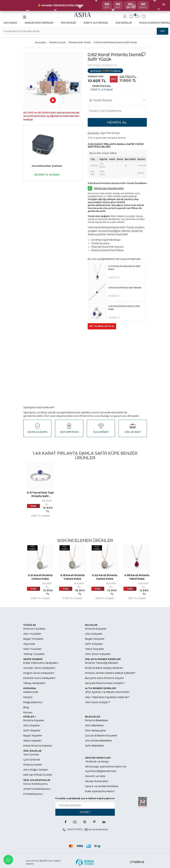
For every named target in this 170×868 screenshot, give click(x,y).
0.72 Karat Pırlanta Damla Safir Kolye (124, 268)
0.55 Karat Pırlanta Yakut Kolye (137, 577)
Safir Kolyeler (94, 644)
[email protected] (98, 829)
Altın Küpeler (32, 725)
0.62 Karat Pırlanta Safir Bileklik (125, 288)
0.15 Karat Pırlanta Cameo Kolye (72, 577)
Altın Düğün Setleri (36, 770)
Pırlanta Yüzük (57, 42)
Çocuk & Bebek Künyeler (101, 736)
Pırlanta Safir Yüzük (80, 42)
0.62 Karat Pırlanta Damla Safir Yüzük (115, 42)
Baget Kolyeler (95, 639)
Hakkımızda (31, 692)
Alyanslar (29, 644)
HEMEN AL (117, 122)
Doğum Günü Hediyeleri (39, 673)
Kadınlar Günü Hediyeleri (39, 678)
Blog (26, 707)
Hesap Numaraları (97, 781)
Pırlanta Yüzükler (35, 629)
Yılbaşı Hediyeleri (34, 683)
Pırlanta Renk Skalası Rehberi (104, 668)
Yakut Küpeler (33, 741)
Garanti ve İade (95, 776)
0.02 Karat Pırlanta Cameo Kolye (105, 577)
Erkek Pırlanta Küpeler (38, 746)
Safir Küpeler (32, 731)
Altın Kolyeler (94, 634)
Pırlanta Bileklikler (97, 720)
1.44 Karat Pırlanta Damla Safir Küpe (124, 308)
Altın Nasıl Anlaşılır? (98, 702)
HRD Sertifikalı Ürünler (38, 775)
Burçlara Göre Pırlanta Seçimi (104, 678)
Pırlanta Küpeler (34, 720)
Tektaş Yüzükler (34, 654)
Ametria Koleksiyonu (37, 789)
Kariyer (28, 712)
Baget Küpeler (33, 736)
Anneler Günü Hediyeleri (39, 23)
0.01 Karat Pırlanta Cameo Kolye (40, 577)
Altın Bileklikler (95, 725)
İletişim (28, 697)
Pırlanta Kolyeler (96, 629)
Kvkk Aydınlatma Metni (100, 791)
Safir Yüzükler (33, 649)
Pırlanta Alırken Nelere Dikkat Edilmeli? (110, 673)
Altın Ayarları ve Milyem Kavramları (107, 692)
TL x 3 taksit (102, 90)
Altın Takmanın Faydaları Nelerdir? (107, 697)
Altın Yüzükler (32, 634)
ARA (163, 31)
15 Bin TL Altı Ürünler (96, 23)
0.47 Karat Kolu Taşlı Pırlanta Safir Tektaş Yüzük (40, 494)
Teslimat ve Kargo (97, 762)
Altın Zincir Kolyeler (98, 654)
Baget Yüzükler (33, 639)
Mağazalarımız (33, 702)
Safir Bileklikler (95, 746)
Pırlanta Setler (33, 765)
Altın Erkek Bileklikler (99, 741)
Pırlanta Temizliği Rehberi (102, 663)
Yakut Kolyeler (95, 649)
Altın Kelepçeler (96, 731)
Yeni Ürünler (68, 23)
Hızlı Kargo (10, 23)
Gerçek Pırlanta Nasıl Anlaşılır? (105, 683)
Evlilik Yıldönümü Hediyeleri (41, 663)
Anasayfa (40, 42)
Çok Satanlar (124, 23)
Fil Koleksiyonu (33, 794)
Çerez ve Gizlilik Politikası (102, 786)
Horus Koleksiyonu (36, 784)
